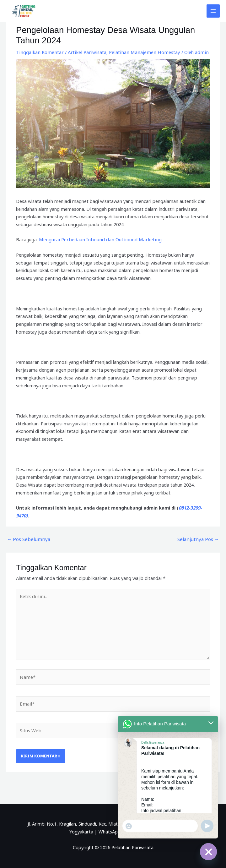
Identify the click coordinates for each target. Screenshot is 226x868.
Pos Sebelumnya (27, 538)
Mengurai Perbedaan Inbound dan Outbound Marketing (97, 239)
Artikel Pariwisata (83, 52)
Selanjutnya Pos (200, 538)
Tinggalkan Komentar (39, 52)
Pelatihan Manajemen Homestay (138, 52)
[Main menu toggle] (213, 11)
